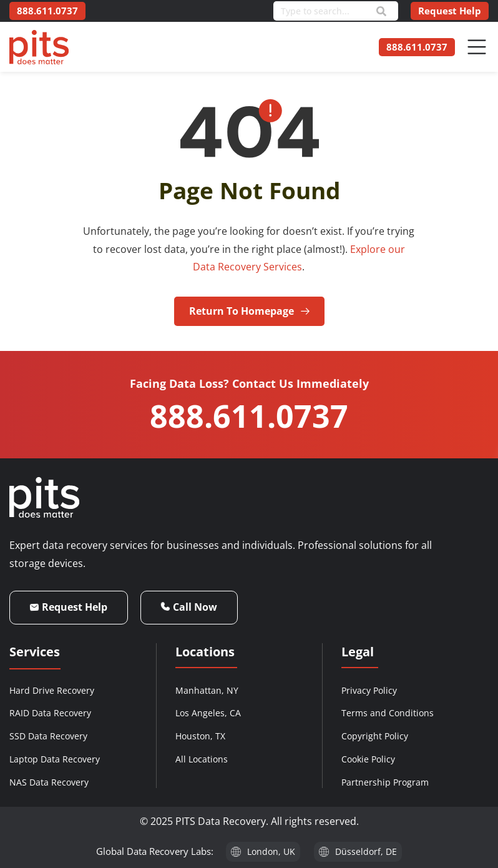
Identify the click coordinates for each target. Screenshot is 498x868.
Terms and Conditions (388, 713)
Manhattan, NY (207, 690)
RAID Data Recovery (50, 713)
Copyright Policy (375, 736)
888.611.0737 (249, 416)
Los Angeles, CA (208, 713)
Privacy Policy (369, 690)
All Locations (202, 759)
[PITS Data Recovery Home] (39, 47)
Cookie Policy (368, 759)
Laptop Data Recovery (55, 759)
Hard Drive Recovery (52, 690)
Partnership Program (385, 782)
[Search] (381, 11)
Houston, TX (200, 736)
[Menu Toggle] (477, 47)
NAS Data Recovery (49, 782)
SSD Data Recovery (48, 736)
